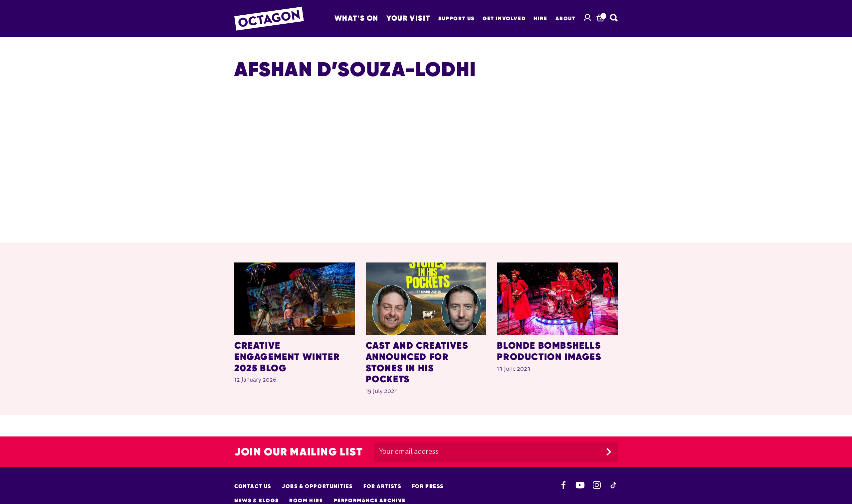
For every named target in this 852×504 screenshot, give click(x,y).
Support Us (456, 18)
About (566, 18)
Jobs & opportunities (317, 486)
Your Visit (408, 18)
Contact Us (253, 486)
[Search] (614, 18)
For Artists (382, 486)
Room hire (306, 501)
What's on (356, 18)
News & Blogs (256, 501)
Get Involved (504, 18)
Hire (540, 18)
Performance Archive (370, 501)
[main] (426, 226)
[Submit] (609, 452)
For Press (428, 486)
